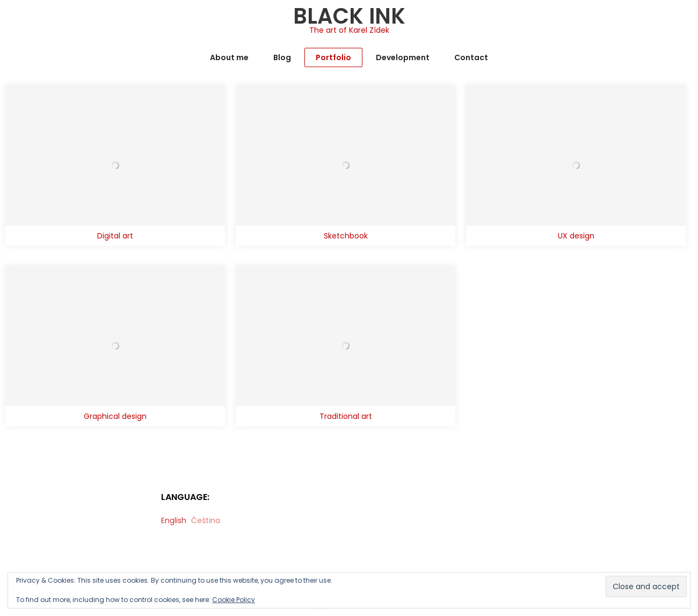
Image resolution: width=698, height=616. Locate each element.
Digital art (115, 236)
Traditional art (346, 416)
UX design (576, 236)
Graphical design (115, 416)
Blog (282, 57)
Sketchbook (346, 236)
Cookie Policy (234, 600)
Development (403, 57)
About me (229, 57)
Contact (471, 57)
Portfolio (333, 57)
